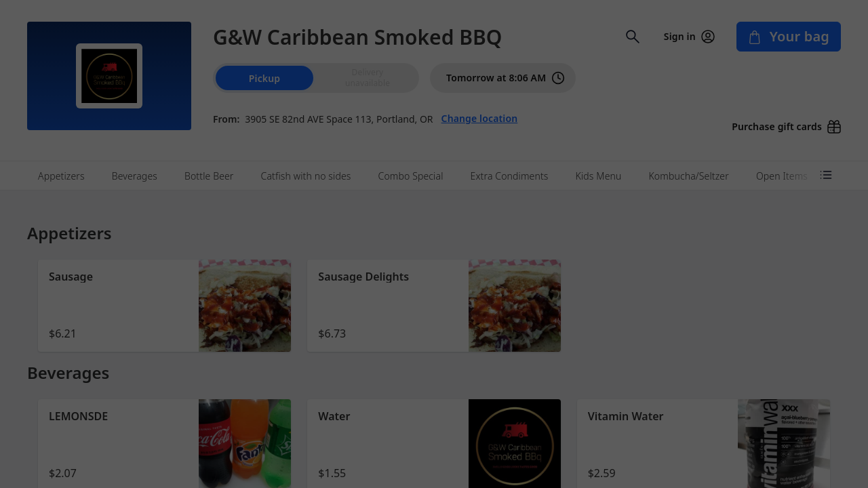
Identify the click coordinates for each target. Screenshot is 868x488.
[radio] (368, 78)
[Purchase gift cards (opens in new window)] (781, 123)
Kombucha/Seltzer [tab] (688, 176)
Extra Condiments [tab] (510, 176)
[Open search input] (633, 37)
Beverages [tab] (135, 176)
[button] (164, 306)
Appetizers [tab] (61, 176)
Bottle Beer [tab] (209, 176)
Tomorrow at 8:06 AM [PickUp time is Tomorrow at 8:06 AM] (506, 78)
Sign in (689, 37)
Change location (480, 118)
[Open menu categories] (826, 175)
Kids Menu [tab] (599, 176)
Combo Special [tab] (411, 176)
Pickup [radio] (264, 78)
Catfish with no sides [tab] (306, 176)
